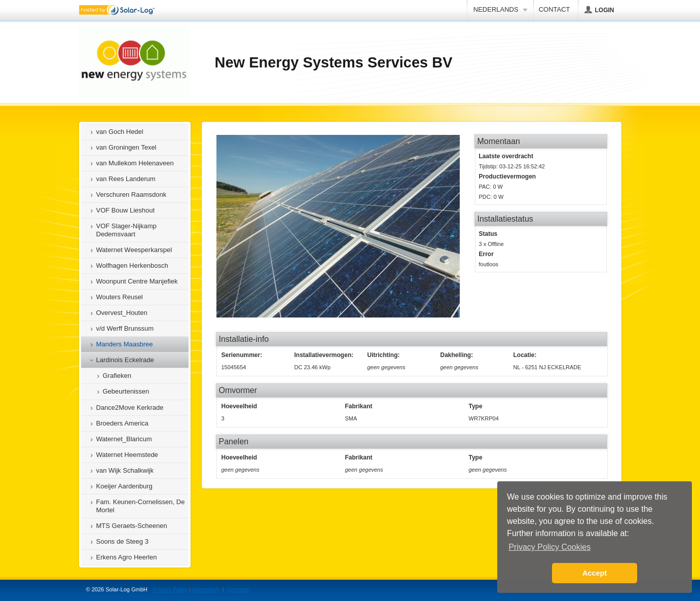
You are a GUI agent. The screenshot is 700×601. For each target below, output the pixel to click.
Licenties (238, 589)
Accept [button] (595, 573)
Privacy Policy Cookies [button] (549, 547)
